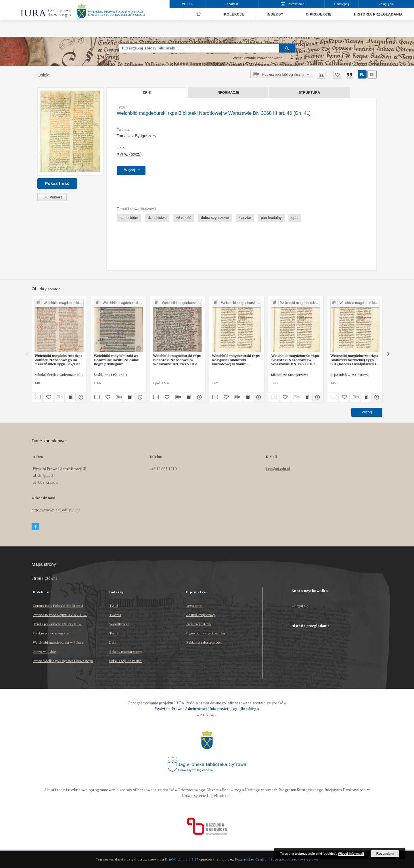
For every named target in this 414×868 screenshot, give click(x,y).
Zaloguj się (300, 606)
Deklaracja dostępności (204, 642)
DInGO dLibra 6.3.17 (182, 859)
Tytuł (114, 606)
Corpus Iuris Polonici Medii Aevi (58, 606)
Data (113, 642)
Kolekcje (234, 14)
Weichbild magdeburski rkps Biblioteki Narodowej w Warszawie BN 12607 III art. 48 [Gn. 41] (177, 360)
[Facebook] (35, 527)
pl (362, 74)
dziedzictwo (157, 218)
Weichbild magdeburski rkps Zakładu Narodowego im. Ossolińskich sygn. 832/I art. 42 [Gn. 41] (59, 360)
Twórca (115, 615)
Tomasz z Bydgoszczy (137, 136)
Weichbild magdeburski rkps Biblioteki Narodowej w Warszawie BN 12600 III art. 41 (295, 360)
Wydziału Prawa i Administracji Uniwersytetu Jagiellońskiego (207, 709)
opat (295, 218)
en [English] (191, 4)
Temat (114, 633)
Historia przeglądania (378, 14)
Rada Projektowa (199, 624)
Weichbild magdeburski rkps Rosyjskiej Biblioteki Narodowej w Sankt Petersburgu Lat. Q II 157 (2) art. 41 (236, 360)
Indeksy (275, 14)
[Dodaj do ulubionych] (337, 75)
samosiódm (129, 218)
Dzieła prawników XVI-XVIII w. (57, 624)
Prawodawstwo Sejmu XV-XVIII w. (60, 615)
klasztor (245, 218)
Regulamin (194, 606)
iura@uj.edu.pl (278, 469)
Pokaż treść (57, 183)
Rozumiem (385, 854)
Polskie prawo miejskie (51, 633)
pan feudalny (271, 218)
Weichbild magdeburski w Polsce (58, 642)
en (372, 74)
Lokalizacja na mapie (125, 661)
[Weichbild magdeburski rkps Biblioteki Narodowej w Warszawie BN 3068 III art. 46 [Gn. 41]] (70, 132)
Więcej (367, 412)
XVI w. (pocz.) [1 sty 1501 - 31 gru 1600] (129, 154)
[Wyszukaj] (287, 48)
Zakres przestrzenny (126, 652)
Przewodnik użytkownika (205, 633)
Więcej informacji (351, 854)
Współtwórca (119, 624)
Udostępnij (341, 4)
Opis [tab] (147, 93)
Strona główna (45, 578)
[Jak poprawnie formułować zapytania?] (292, 58)
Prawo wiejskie (44, 652)
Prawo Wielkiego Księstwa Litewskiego (63, 661)
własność (184, 218)
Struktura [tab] (309, 93)
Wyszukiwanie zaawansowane (258, 58)
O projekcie (319, 14)
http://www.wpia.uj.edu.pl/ (56, 510)
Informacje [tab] (228, 93)
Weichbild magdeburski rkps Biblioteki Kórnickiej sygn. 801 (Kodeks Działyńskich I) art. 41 (354, 360)
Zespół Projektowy (200, 615)
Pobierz (52, 197)
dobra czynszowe (215, 218)
